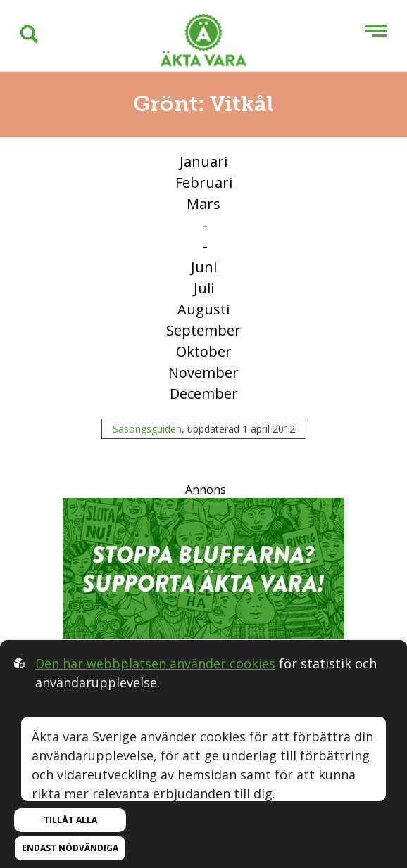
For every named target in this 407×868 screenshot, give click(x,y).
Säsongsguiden (147, 429)
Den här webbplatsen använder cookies (155, 663)
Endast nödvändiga (70, 848)
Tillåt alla (70, 820)
